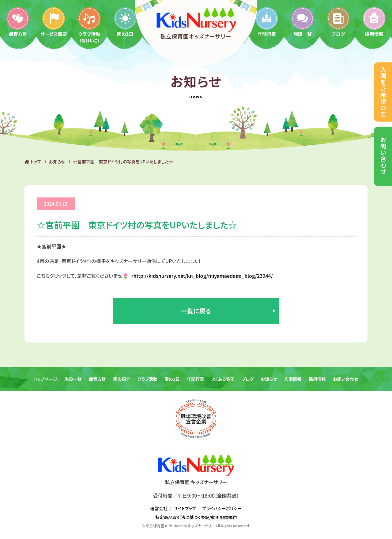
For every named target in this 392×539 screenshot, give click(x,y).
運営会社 (159, 508)
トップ (33, 162)
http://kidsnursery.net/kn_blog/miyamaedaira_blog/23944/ (203, 276)
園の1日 (125, 22)
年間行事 (267, 22)
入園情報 (293, 379)
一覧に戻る (196, 311)
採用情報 (374, 22)
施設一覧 (303, 22)
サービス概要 (54, 22)
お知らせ (57, 162)
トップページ (45, 379)
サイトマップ (185, 508)
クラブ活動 (89, 25)
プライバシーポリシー (222, 508)
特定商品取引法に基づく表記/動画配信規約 (196, 517)
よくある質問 (223, 379)
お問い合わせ (345, 379)
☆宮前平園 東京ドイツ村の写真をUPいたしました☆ (123, 162)
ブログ (338, 22)
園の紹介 (122, 379)
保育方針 (18, 22)
